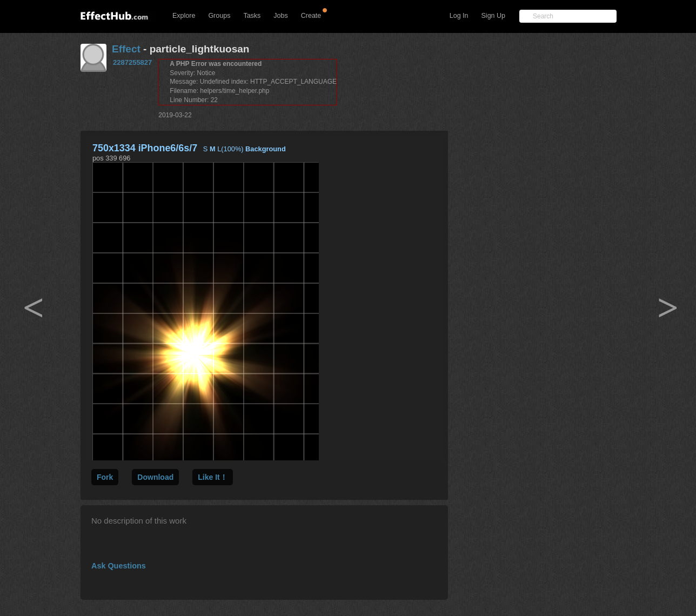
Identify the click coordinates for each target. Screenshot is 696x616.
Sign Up (493, 16)
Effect (126, 49)
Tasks (252, 16)
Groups (219, 16)
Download (155, 477)
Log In (459, 16)
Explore (184, 16)
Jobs (280, 16)
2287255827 (132, 62)
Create (311, 16)
